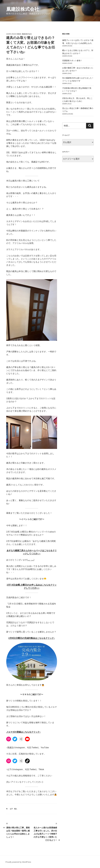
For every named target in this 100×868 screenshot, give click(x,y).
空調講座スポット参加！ (72, 61)
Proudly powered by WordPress (18, 862)
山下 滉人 (13, 809)
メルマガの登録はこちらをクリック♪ (23, 732)
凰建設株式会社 (23, 9)
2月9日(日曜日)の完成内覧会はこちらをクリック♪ (32, 638)
